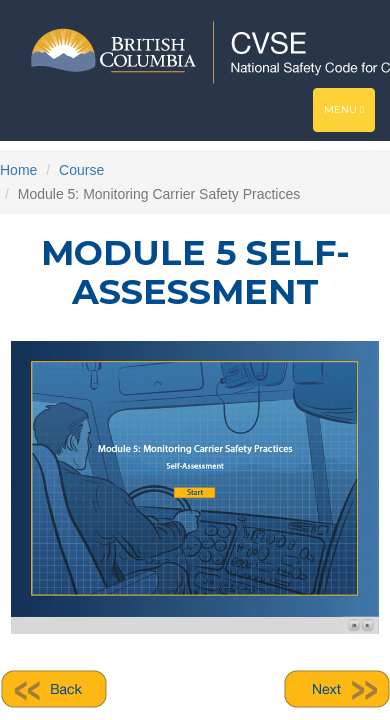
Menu (349, 114)
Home (18, 170)
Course (81, 170)
